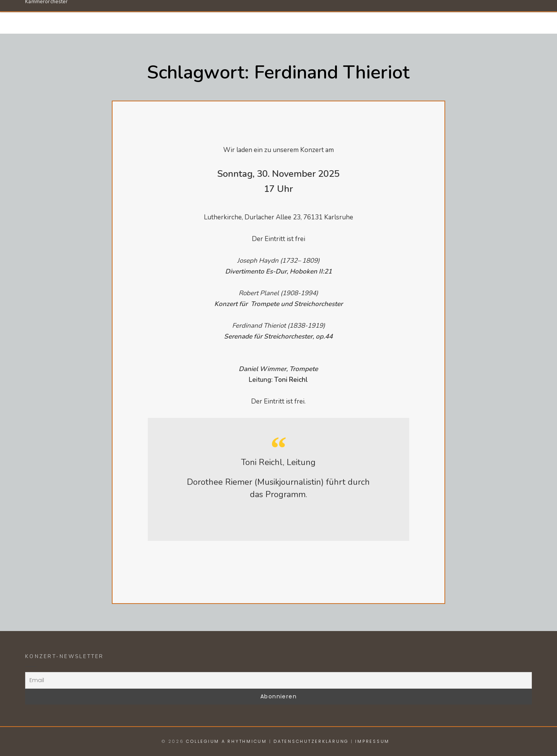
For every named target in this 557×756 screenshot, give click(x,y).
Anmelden (494, 17)
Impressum (372, 741)
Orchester (332, 17)
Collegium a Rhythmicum (108, 13)
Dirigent (387, 17)
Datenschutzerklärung (311, 741)
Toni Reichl (291, 380)
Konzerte (439, 17)
